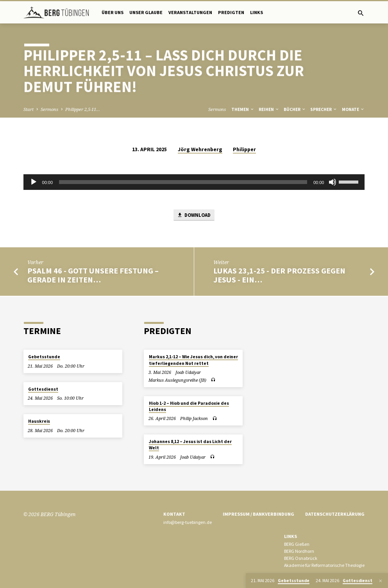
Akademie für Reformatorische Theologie (324, 565)
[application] (194, 182)
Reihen (269, 109)
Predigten (231, 12)
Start (29, 109)
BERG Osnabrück (301, 558)
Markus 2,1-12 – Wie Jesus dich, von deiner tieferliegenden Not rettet (193, 360)
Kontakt (174, 514)
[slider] (183, 182)
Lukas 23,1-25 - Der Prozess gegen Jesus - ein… (279, 276)
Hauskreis (39, 421)
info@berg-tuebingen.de (188, 522)
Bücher (295, 109)
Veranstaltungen (190, 12)
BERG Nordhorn (299, 551)
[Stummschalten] (333, 182)
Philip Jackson (194, 419)
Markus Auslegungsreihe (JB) (177, 380)
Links (257, 12)
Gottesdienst (43, 389)
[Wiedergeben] (34, 182)
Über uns (113, 12)
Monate (353, 109)
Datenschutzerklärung (335, 514)
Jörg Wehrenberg (200, 149)
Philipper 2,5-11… (83, 109)
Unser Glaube (146, 12)
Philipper (244, 149)
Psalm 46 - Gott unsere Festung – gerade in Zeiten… (93, 276)
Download (194, 215)
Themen (243, 109)
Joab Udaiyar (188, 372)
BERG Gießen (297, 544)
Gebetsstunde (44, 357)
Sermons (49, 109)
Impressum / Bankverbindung (258, 514)
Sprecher (324, 109)
